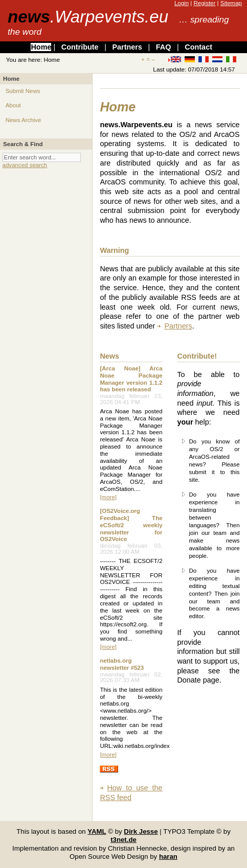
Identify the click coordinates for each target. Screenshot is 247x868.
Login (182, 3)
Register (204, 3)
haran (168, 857)
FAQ (164, 47)
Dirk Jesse (141, 831)
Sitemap (231, 3)
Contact (198, 47)
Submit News (23, 91)
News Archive (24, 120)
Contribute (80, 47)
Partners (127, 47)
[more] (108, 497)
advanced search (25, 165)
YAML (97, 831)
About (13, 105)
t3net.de (123, 840)
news (88, 17)
